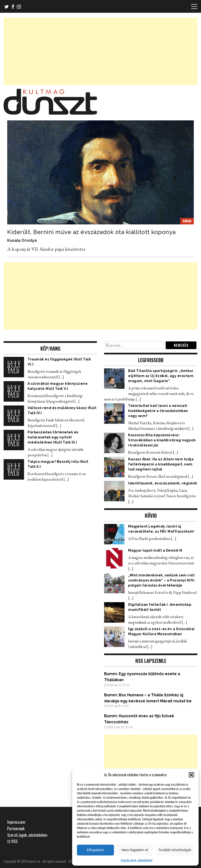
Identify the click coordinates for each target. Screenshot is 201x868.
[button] (191, 775)
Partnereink (16, 829)
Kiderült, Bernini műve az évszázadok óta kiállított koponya (91, 232)
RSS (15, 841)
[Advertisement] (100, 51)
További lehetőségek (175, 850)
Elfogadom (95, 850)
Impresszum (16, 822)
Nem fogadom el (135, 850)
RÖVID (187, 221)
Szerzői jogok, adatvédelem (137, 860)
